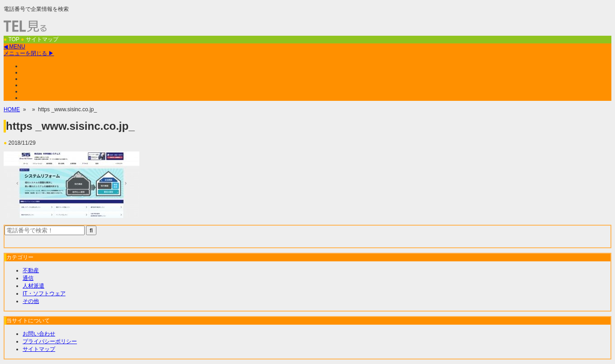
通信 (28, 278)
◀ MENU (14, 47)
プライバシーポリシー (50, 341)
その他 (31, 301)
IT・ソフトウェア (44, 293)
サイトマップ (39, 349)
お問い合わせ (39, 334)
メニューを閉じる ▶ (29, 53)
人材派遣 (33, 286)
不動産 (31, 270)
